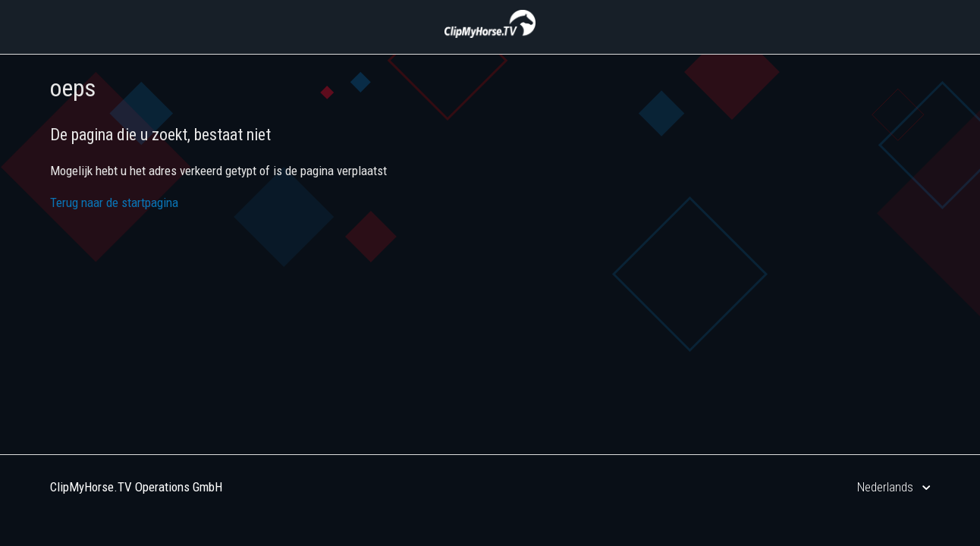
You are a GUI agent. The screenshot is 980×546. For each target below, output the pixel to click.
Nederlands (887, 487)
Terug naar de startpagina (114, 202)
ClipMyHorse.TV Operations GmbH (136, 487)
